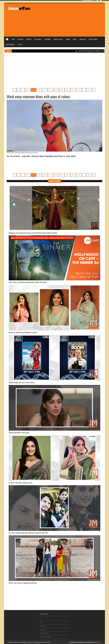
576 (33, 90)
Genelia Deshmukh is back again (19, 433)
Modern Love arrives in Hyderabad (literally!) (23, 583)
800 (89, 90)
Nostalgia (83, 39)
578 (45, 90)
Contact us (43, 629)
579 (51, 90)
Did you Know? (93, 39)
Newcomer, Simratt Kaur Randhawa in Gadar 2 (23, 332)
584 (79, 90)
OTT (41, 622)
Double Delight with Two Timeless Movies (22, 382)
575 (28, 90)
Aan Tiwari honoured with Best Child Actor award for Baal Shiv (28, 533)
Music (75, 39)
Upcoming (47, 39)
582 (68, 90)
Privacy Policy (45, 632)
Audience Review (46, 636)
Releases (21, 39)
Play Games (38, 39)
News (13, 39)
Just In (20, 45)
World (68, 39)
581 (62, 90)
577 (39, 90)
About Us (43, 625)
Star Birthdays (10, 45)
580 (56, 90)
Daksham (98, 642)
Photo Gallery (58, 39)
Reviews (29, 39)
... (23, 90)
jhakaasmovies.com (43, 642)
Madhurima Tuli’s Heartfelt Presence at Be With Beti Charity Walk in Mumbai (33, 233)
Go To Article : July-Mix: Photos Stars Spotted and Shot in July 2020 (41, 156)
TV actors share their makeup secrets (20, 483)
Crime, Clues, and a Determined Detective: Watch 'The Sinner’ (28, 282)
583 (73, 90)
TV (41, 618)
